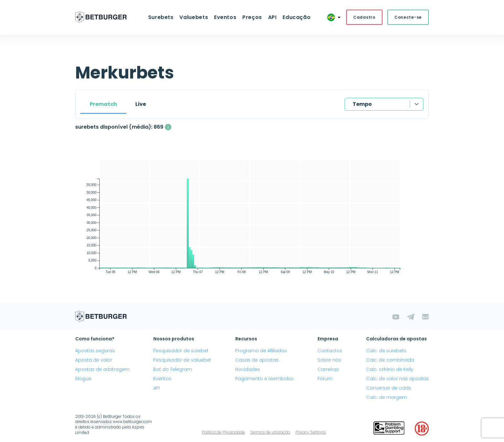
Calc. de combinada (390, 360)
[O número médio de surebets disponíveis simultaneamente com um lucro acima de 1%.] (168, 127)
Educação (296, 17)
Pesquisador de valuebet (182, 360)
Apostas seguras (95, 351)
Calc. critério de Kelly (390, 369)
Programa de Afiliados (261, 351)
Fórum (325, 379)
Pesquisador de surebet (181, 351)
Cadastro (364, 17)
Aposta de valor (94, 360)
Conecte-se (408, 17)
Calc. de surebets (386, 351)
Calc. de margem (387, 398)
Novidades (248, 369)
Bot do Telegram (173, 369)
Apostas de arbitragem (102, 369)
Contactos (330, 351)
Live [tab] (141, 104)
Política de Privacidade (223, 432)
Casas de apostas (257, 360)
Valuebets (194, 17)
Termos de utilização (270, 432)
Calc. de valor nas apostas (397, 379)
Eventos (225, 17)
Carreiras (328, 369)
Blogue (83, 379)
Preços (252, 17)
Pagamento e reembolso (265, 379)
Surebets (161, 17)
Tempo (362, 104)
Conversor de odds (389, 388)
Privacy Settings (311, 432)
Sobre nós (329, 360)
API (272, 17)
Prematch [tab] (103, 104)
